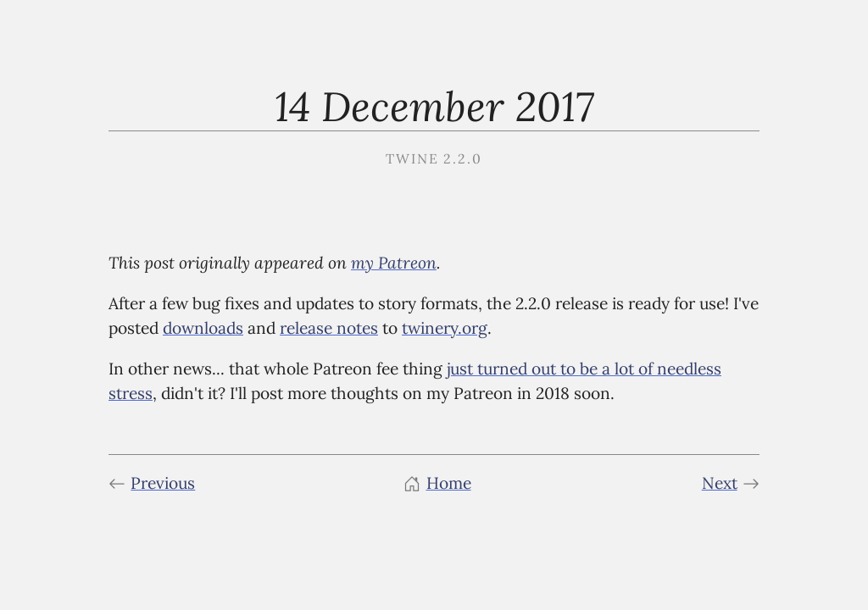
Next (731, 483)
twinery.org (445, 328)
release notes (329, 328)
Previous (152, 483)
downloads (203, 328)
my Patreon (394, 262)
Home (437, 483)
